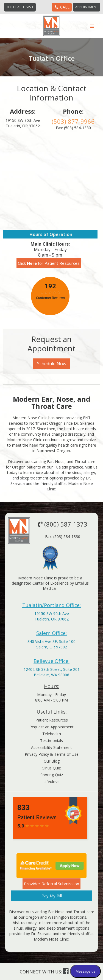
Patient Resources (52, 720)
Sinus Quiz (51, 768)
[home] (51, 26)
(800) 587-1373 (62, 524)
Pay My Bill (52, 896)
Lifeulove (51, 782)
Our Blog (52, 761)
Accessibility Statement (51, 747)
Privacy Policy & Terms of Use (52, 754)
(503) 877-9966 (73, 121)
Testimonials (51, 741)
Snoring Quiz (52, 775)
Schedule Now (52, 364)
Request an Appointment (51, 727)
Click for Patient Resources (49, 263)
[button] (92, 26)
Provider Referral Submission (51, 884)
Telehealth (52, 734)
